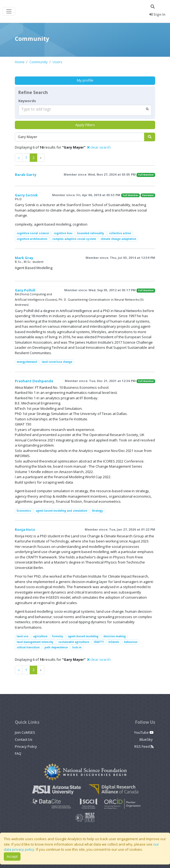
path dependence (56, 647)
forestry (58, 636)
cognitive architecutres (32, 239)
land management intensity (35, 642)
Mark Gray (24, 258)
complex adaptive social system (74, 239)
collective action (120, 233)
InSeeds (114, 642)
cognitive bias (63, 233)
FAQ (18, 753)
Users (57, 62)
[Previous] (19, 158)
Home (20, 62)
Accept (12, 856)
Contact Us (24, 739)
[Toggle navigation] (9, 11)
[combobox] (85, 110)
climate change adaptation (118, 239)
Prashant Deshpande (34, 381)
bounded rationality (91, 233)
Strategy (97, 511)
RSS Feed (144, 746)
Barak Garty (26, 175)
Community (39, 62)
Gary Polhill (25, 290)
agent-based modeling (83, 636)
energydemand (27, 362)
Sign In (157, 14)
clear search (99, 147)
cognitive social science (33, 233)
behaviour (131, 642)
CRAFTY (99, 642)
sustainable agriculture (74, 642)
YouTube (144, 732)
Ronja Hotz (25, 529)
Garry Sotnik (26, 195)
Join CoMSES (25, 732)
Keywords (27, 101)
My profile (85, 80)
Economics (24, 511)
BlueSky (147, 739)
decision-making (115, 636)
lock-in (77, 647)
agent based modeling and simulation (62, 511)
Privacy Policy (26, 746)
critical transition (28, 647)
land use (23, 636)
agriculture (40, 636)
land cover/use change (57, 362)
